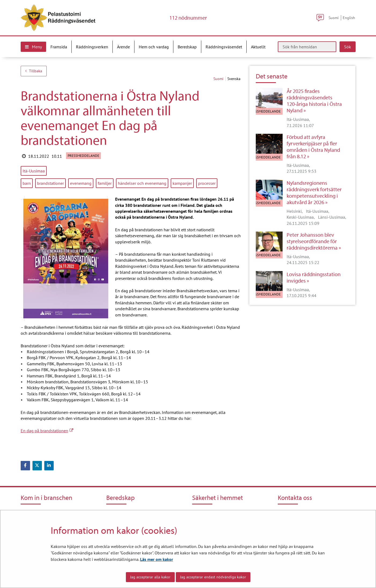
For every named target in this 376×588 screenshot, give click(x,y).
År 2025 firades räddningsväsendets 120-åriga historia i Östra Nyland (314, 101)
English (349, 18)
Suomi (334, 18)
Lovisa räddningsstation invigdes (314, 277)
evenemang (81, 183)
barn (27, 183)
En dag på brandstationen (47, 431)
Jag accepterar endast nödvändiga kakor (213, 577)
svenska (234, 79)
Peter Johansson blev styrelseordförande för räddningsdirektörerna (312, 241)
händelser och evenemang (142, 183)
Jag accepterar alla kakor (150, 577)
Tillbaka (34, 71)
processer (207, 183)
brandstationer (50, 183)
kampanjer (182, 183)
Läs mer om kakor (157, 559)
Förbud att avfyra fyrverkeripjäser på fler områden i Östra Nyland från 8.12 (313, 147)
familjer (105, 183)
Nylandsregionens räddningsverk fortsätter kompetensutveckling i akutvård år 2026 (314, 193)
